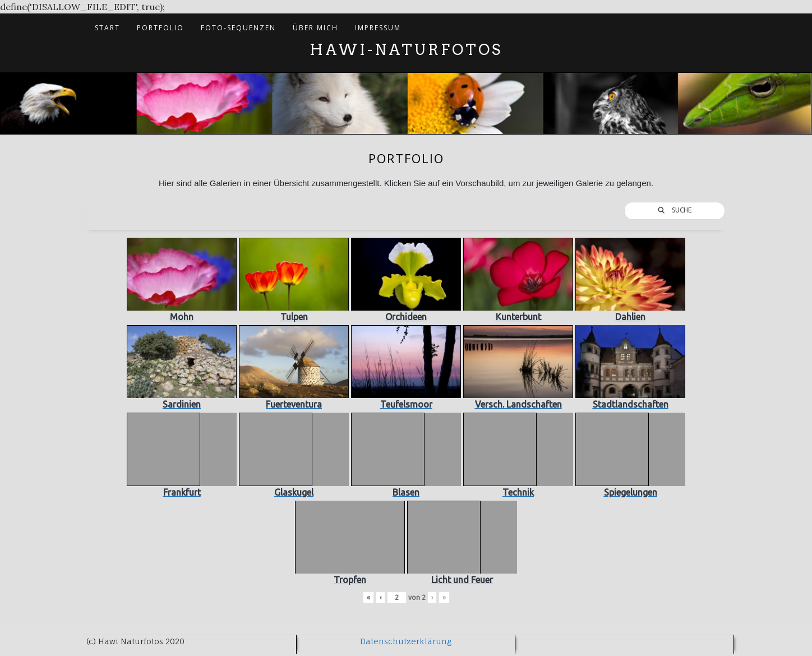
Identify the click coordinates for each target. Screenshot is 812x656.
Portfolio (160, 28)
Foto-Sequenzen (238, 28)
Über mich (315, 28)
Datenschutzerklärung (406, 641)
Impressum (378, 28)
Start (107, 28)
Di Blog (676, 641)
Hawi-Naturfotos (406, 50)
